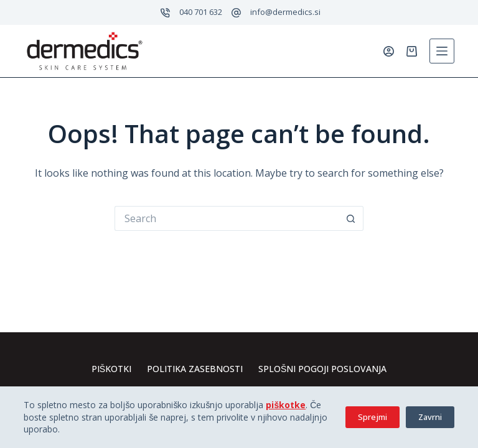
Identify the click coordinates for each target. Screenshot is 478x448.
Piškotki (111, 369)
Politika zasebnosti (195, 369)
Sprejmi (373, 417)
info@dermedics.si (285, 12)
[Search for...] (227, 218)
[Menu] (442, 51)
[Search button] (351, 218)
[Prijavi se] (389, 51)
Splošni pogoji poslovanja (322, 369)
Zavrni (430, 417)
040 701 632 (201, 12)
